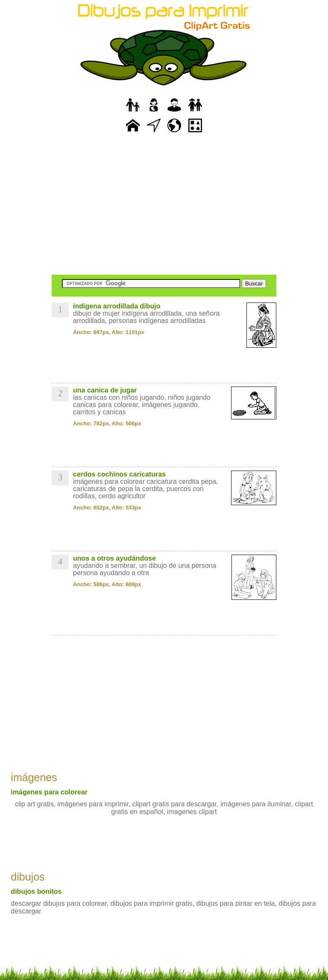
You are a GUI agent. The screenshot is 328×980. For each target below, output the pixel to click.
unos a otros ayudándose (114, 558)
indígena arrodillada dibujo (117, 306)
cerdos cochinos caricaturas (119, 474)
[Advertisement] (164, 205)
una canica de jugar (105, 390)
